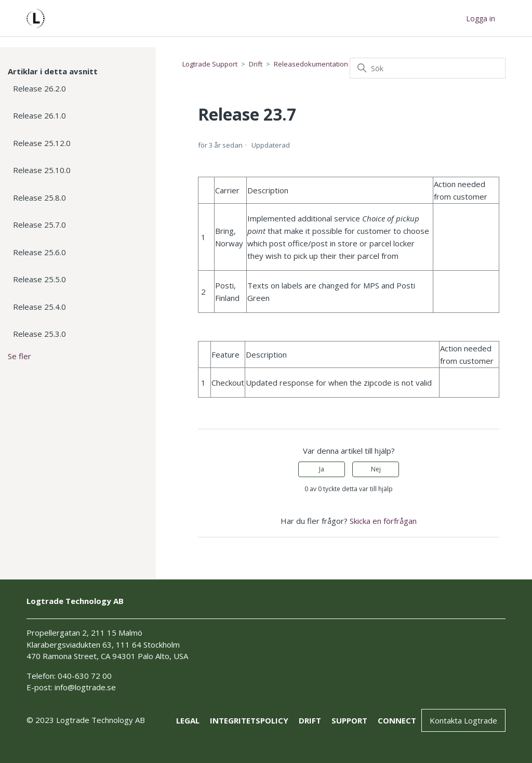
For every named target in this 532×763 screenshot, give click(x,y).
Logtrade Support (210, 64)
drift (310, 720)
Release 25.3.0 (39, 334)
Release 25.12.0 (42, 143)
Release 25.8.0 (39, 198)
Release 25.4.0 (39, 307)
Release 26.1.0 (39, 115)
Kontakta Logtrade (463, 720)
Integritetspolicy (249, 720)
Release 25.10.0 (42, 170)
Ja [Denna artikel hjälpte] (322, 469)
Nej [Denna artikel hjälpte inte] (376, 469)
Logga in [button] (481, 18)
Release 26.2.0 (39, 88)
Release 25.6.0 (39, 252)
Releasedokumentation (311, 64)
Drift (256, 64)
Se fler (19, 356)
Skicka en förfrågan (383, 521)
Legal (188, 720)
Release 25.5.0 (39, 279)
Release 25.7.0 (39, 225)
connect (397, 720)
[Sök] (428, 68)
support (349, 720)
